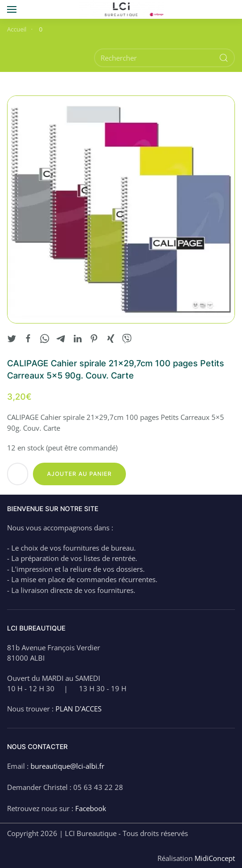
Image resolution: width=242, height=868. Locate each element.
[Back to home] (121, 9)
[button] (12, 9)
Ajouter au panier (79, 474)
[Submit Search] (224, 58)
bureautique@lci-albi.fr (67, 766)
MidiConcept (215, 858)
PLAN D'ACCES (78, 709)
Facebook (91, 808)
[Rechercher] (164, 58)
